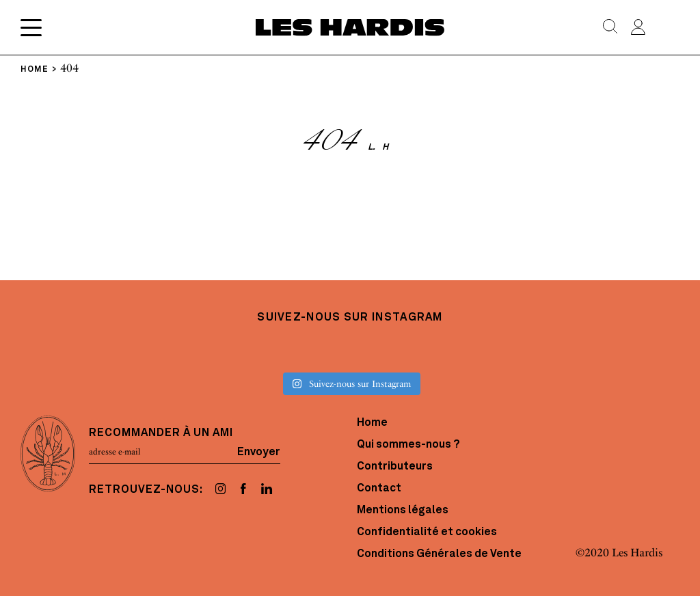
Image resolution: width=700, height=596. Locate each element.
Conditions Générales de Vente (439, 554)
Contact (379, 489)
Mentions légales (403, 511)
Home (372, 423)
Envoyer (259, 452)
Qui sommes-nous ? (408, 445)
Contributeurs (395, 467)
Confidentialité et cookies (427, 532)
